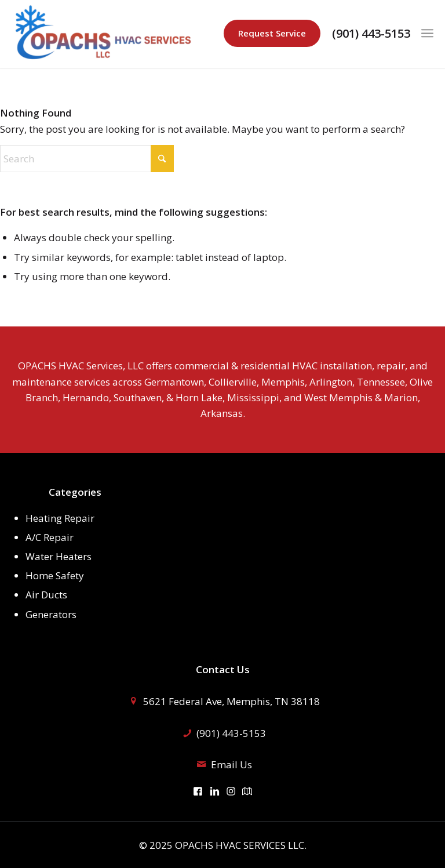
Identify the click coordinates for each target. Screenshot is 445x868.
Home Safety (55, 575)
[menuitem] (427, 33)
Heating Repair (60, 518)
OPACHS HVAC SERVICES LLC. (241, 845)
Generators (51, 614)
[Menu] (427, 33)
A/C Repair (50, 537)
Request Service (272, 33)
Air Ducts (46, 595)
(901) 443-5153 (371, 34)
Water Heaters (59, 556)
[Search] (87, 159)
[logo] (104, 34)
